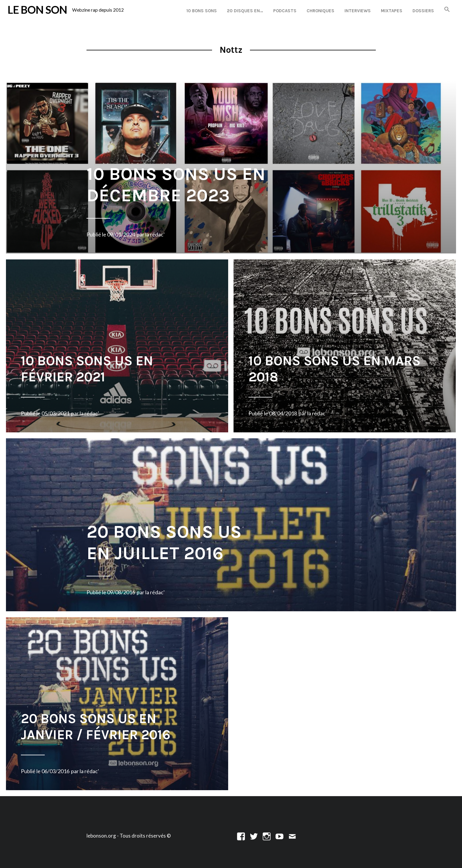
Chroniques (320, 11)
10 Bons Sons (202, 11)
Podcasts (285, 11)
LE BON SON (37, 10)
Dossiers (423, 11)
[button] (447, 10)
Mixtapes (392, 11)
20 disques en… (245, 11)
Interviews (358, 11)
